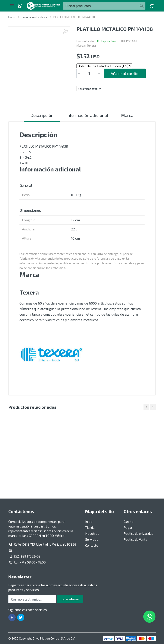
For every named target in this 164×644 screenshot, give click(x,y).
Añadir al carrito (125, 73)
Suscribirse (70, 599)
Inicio (12, 17)
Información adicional (87, 115)
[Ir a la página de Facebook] (12, 617)
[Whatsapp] (20, 6)
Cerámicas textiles (34, 17)
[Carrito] (151, 6)
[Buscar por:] (100, 6)
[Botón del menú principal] (12, 6)
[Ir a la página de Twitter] (21, 617)
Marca (127, 115)
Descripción (42, 115)
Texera (91, 45)
